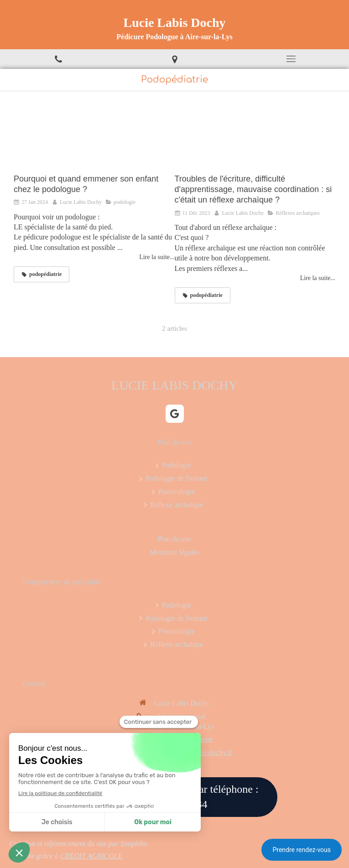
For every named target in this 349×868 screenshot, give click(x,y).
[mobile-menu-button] (291, 59)
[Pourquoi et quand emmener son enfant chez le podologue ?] (94, 137)
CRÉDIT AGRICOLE (91, 856)
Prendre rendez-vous (302, 850)
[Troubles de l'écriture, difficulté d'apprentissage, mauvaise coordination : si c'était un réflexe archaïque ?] (255, 137)
